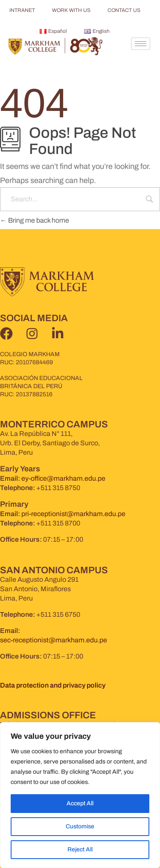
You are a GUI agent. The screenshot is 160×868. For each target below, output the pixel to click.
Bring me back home (35, 220)
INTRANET (22, 10)
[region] (80, 795)
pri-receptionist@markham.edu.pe (73, 514)
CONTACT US (124, 10)
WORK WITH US (71, 10)
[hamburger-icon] (141, 44)
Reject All (80, 849)
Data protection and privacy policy (53, 685)
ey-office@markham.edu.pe (63, 478)
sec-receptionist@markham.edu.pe (54, 640)
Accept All (80, 803)
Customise (80, 826)
